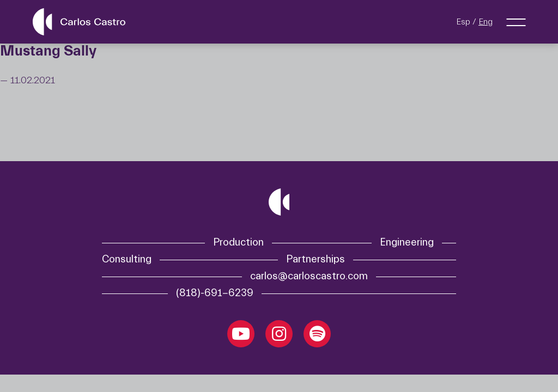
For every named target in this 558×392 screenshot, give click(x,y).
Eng (486, 22)
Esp (463, 22)
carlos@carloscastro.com (309, 276)
